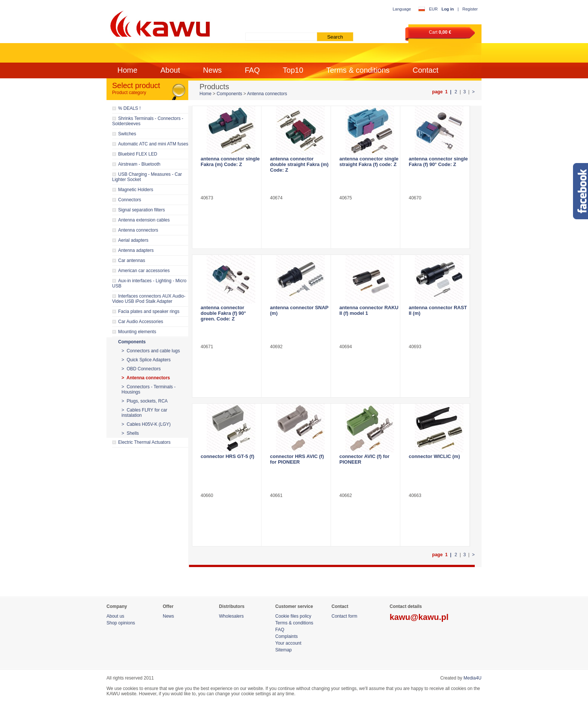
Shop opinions (121, 623)
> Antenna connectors (146, 378)
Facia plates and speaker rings (149, 311)
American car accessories (144, 271)
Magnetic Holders (136, 190)
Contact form (344, 616)
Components (132, 342)
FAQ (252, 70)
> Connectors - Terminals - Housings (148, 389)
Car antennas (132, 260)
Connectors (130, 200)
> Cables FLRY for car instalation (144, 413)
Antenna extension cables (144, 220)
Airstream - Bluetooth (139, 164)
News (212, 70)
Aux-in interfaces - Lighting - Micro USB (149, 283)
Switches (127, 134)
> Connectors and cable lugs (151, 351)
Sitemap (283, 650)
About (170, 70)
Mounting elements (137, 332)
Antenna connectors (138, 230)
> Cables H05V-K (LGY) (146, 424)
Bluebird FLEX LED (138, 154)
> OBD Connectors (141, 369)
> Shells (130, 433)
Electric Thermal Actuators (144, 442)
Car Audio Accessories (141, 322)
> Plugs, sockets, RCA (145, 401)
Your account (288, 643)
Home (127, 70)
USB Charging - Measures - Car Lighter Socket (147, 177)
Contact (425, 70)
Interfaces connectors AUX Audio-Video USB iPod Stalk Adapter (149, 299)
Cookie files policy (293, 616)
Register (470, 9)
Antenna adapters (136, 250)
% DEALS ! (129, 108)
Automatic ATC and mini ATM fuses (153, 144)
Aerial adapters (133, 240)
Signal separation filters (142, 210)
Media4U (472, 678)
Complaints (286, 636)
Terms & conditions (358, 70)
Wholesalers (231, 616)
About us (115, 616)
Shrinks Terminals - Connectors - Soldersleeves (148, 121)
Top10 (293, 70)
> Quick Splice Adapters (146, 360)
